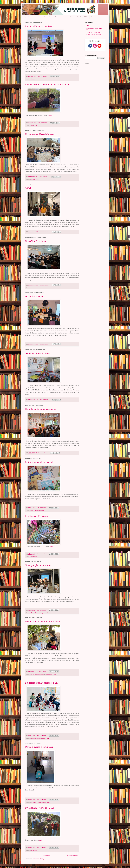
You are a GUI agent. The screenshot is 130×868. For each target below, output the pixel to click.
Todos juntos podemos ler (38, 510)
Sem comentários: (43, 76)
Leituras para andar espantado (40, 462)
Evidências (34, 125)
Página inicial (28, 17)
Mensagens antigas (73, 855)
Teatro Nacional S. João (93, 32)
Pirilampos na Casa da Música (40, 134)
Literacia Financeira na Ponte (39, 26)
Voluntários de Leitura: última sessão (43, 621)
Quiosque (94, 17)
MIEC (88, 26)
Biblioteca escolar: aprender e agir (42, 683)
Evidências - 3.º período (37, 516)
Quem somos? (41, 17)
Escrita (33, 613)
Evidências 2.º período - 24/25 (40, 808)
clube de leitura (35, 179)
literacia (33, 79)
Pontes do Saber (69, 17)
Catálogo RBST (83, 17)
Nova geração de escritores (38, 565)
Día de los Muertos (34, 296)
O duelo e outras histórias (37, 353)
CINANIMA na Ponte (36, 241)
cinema (33, 288)
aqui (51, 115)
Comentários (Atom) (38, 859)
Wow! (28, 188)
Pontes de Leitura (54, 17)
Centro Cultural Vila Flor (94, 35)
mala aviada (34, 802)
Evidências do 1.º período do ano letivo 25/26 (47, 85)
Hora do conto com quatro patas (41, 409)
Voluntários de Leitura (51, 674)
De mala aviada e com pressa (39, 747)
